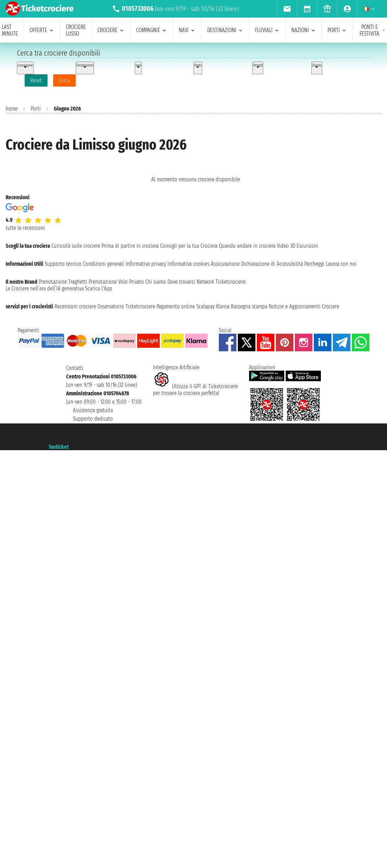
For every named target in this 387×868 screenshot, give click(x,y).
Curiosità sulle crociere (76, 246)
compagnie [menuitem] (152, 30)
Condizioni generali (104, 264)
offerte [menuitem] (42, 30)
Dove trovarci (181, 282)
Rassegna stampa (249, 306)
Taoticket (59, 447)
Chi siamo (156, 282)
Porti (36, 109)
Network (205, 282)
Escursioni (307, 246)
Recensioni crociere (75, 306)
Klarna (223, 306)
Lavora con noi (341, 264)
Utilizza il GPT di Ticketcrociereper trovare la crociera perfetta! (195, 390)
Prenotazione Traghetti (63, 282)
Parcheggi (314, 264)
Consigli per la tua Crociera (189, 246)
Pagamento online (176, 306)
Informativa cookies (188, 264)
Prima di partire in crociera (130, 246)
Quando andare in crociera (247, 246)
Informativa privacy (146, 264)
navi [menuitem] (187, 30)
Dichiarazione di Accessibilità (272, 264)
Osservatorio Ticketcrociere (126, 306)
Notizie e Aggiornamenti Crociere (304, 306)
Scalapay (205, 306)
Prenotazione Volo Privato (116, 282)
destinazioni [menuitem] (225, 30)
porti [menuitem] (337, 30)
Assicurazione (225, 264)
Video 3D (286, 246)
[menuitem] (287, 9)
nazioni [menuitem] (304, 30)
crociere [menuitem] (111, 30)
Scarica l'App (99, 288)
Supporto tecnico (63, 264)
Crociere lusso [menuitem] (76, 30)
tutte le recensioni (25, 228)
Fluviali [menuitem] (267, 30)
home (12, 109)
